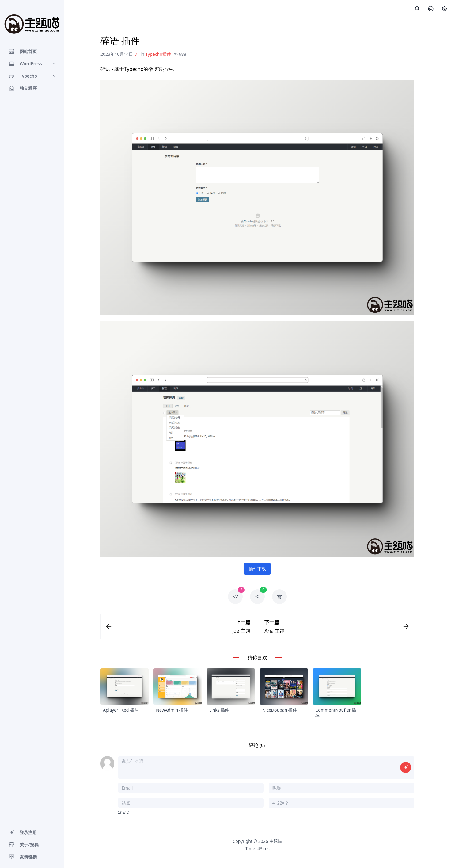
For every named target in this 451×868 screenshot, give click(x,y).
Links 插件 (219, 711)
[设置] (444, 9)
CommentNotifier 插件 (336, 714)
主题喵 (276, 842)
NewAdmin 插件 (172, 711)
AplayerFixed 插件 (121, 711)
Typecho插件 (158, 54)
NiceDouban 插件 (280, 711)
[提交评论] (406, 769)
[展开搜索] (417, 9)
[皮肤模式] (431, 9)
